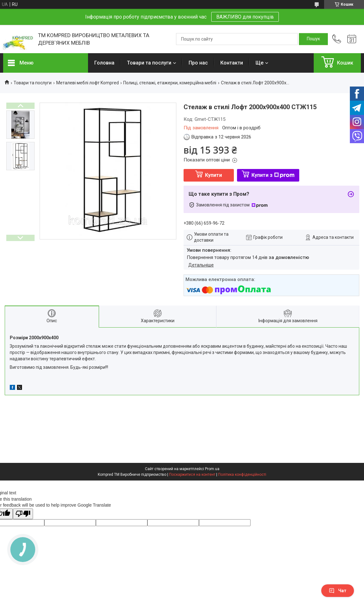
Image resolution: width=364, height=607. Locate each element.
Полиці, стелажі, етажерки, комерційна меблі (170, 83)
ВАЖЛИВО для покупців (245, 17)
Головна (104, 63)
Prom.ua (212, 469)
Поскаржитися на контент (192, 475)
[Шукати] (313, 39)
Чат (338, 591)
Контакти (232, 63)
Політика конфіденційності (242, 475)
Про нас (198, 63)
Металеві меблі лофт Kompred (88, 83)
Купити (213, 175)
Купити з (273, 175)
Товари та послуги (149, 63)
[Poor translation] (23, 514)
